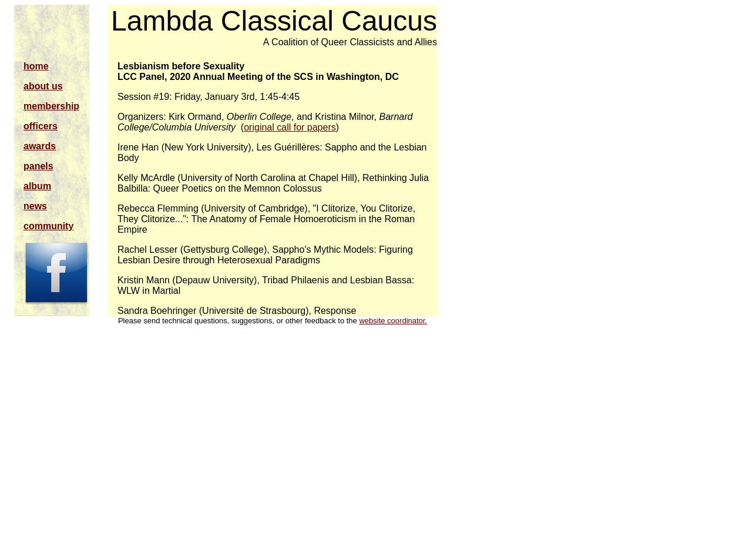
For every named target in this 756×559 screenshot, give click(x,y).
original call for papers (290, 127)
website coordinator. (393, 321)
